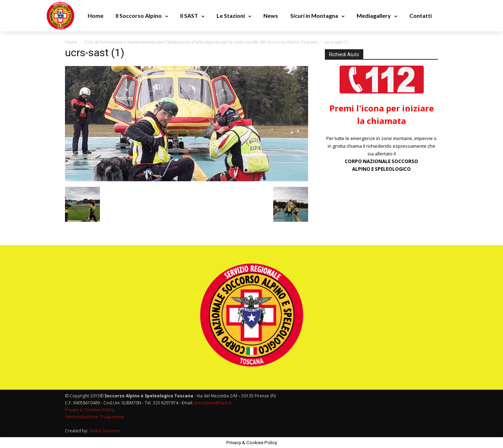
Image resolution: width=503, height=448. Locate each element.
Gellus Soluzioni (105, 431)
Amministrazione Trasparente (94, 417)
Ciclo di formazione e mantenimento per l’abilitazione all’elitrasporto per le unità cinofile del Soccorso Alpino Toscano (201, 42)
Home (71, 42)
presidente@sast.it (212, 403)
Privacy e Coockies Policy (90, 410)
